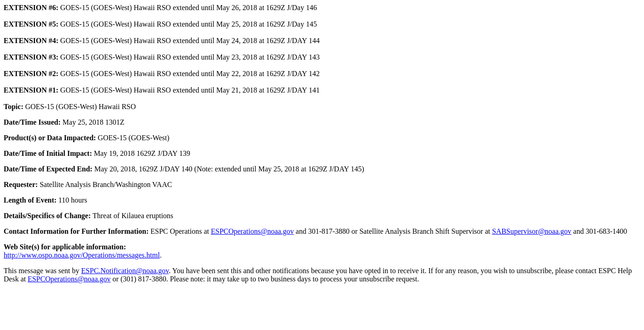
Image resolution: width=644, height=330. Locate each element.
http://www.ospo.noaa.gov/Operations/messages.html (82, 255)
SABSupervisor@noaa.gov (532, 231)
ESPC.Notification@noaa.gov (125, 271)
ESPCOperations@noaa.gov (252, 231)
